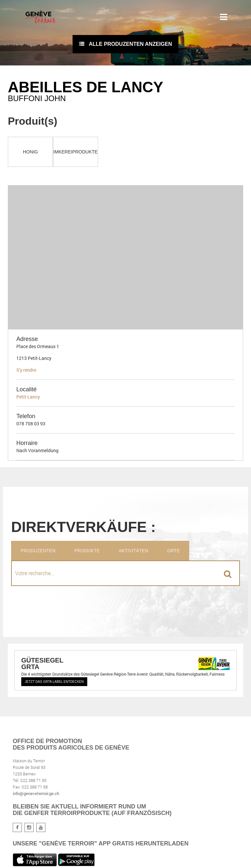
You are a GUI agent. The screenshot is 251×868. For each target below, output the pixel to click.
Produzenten (38, 551)
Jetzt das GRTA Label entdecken (54, 682)
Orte (174, 551)
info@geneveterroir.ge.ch (36, 793)
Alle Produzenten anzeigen (125, 44)
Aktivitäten (133, 551)
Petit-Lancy (28, 397)
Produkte (87, 551)
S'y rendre (26, 370)
